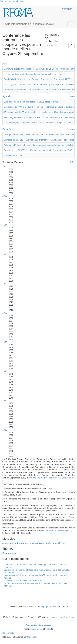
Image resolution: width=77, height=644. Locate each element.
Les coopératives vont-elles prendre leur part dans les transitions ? (34, 74)
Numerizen (32, 637)
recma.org (38, 629)
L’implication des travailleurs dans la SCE (23, 581)
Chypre (62, 543)
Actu (5, 64)
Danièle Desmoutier (13, 155)
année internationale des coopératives (23, 543)
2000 (5, 196)
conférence (51, 543)
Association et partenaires (38, 625)
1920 (5, 430)
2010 (5, 167)
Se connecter (8, 633)
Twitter (31, 607)
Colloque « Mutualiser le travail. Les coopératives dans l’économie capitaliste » (40, 145)
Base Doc (8, 129)
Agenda (7, 96)
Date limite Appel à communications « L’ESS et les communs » (32, 102)
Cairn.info (46, 9)
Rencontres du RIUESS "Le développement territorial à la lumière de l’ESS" (38, 150)
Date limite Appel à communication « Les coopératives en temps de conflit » (38, 122)
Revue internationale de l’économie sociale (28, 24)
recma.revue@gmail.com (63, 617)
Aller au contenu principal (12, 1)
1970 (5, 284)
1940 (5, 371)
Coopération (9, 553)
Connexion (67, 9)
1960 (5, 313)
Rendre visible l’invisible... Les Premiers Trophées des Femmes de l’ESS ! (38, 79)
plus (72, 96)
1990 (5, 225)
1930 (5, 401)
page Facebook (50, 607)
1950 (5, 342)
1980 (5, 254)
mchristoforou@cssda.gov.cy (59, 530)
